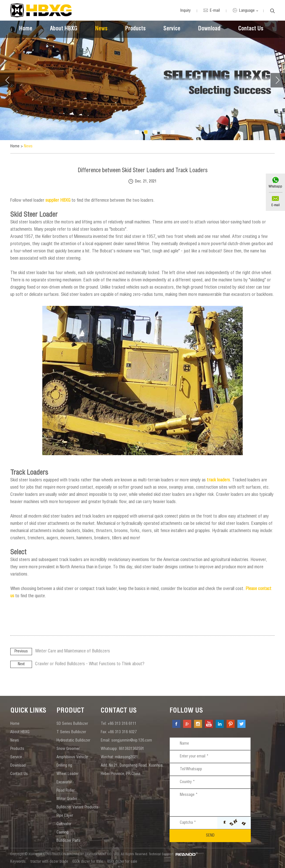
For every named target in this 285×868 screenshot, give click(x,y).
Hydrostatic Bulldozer (73, 741)
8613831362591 (132, 749)
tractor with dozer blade (49, 862)
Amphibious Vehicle (72, 757)
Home (26, 29)
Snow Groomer (68, 749)
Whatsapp (275, 187)
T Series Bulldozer (71, 732)
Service (172, 29)
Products (135, 29)
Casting (62, 833)
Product (70, 711)
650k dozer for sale (88, 862)
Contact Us (251, 29)
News (101, 29)
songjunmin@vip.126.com (132, 741)
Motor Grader (67, 799)
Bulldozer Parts (68, 841)
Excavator (64, 782)
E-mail (276, 205)
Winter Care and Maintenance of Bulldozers (73, 652)
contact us (119, 711)
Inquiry (185, 11)
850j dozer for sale (122, 862)
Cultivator (64, 824)
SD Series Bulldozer (72, 724)
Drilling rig (64, 766)
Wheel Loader (67, 774)
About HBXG (64, 29)
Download (209, 29)
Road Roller (66, 791)
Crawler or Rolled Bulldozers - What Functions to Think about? (90, 664)
